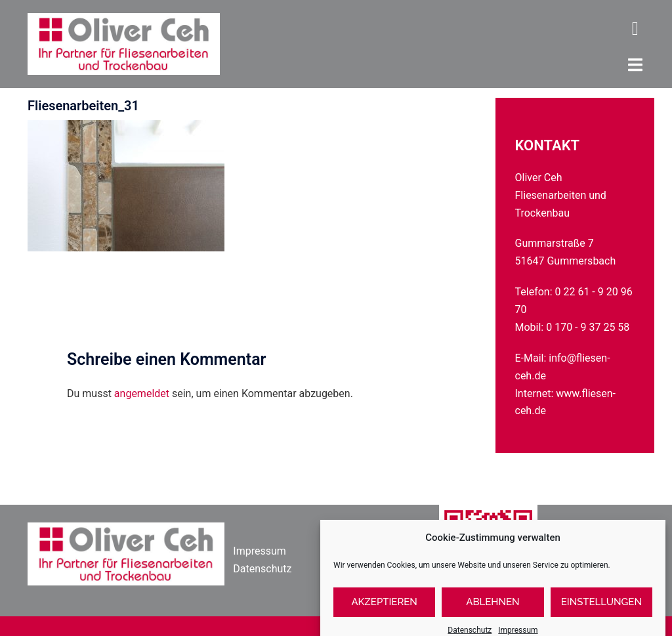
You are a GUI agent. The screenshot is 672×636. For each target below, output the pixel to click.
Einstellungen (601, 610)
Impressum (260, 551)
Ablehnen (493, 610)
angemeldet (142, 393)
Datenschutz (262, 569)
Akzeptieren (384, 610)
